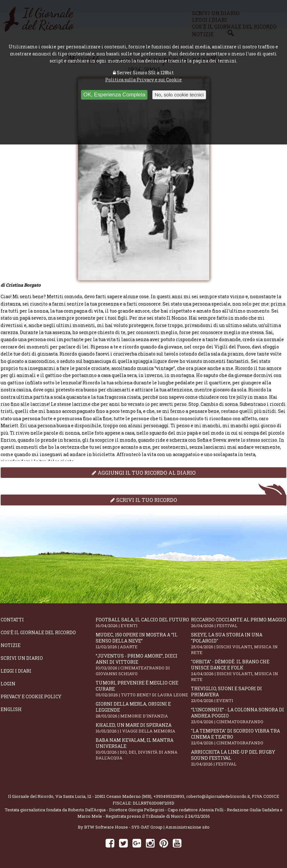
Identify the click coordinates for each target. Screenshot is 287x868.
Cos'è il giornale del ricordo (38, 632)
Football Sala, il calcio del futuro (143, 622)
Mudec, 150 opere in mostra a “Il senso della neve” (143, 641)
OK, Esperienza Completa (114, 95)
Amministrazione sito (187, 827)
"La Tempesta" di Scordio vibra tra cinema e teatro (239, 737)
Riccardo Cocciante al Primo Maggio (239, 622)
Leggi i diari (16, 671)
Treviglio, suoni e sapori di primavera (239, 694)
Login (8, 684)
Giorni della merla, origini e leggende (143, 710)
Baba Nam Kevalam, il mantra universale (143, 749)
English (11, 709)
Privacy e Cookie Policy (31, 696)
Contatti (12, 620)
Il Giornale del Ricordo (31, 796)
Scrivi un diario (22, 658)
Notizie (11, 645)
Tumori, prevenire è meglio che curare (143, 689)
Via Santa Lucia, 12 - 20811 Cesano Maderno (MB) (103, 796)
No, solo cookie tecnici (179, 95)
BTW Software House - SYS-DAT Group (123, 827)
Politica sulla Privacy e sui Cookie (143, 80)
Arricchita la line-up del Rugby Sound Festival (239, 758)
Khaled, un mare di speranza (143, 728)
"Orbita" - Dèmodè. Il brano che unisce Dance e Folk (239, 670)
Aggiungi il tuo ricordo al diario (144, 473)
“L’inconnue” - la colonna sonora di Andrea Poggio (239, 716)
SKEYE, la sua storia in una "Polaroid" (239, 643)
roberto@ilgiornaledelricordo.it (218, 796)
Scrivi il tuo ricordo (144, 500)
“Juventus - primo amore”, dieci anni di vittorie (143, 665)
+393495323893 (169, 796)
